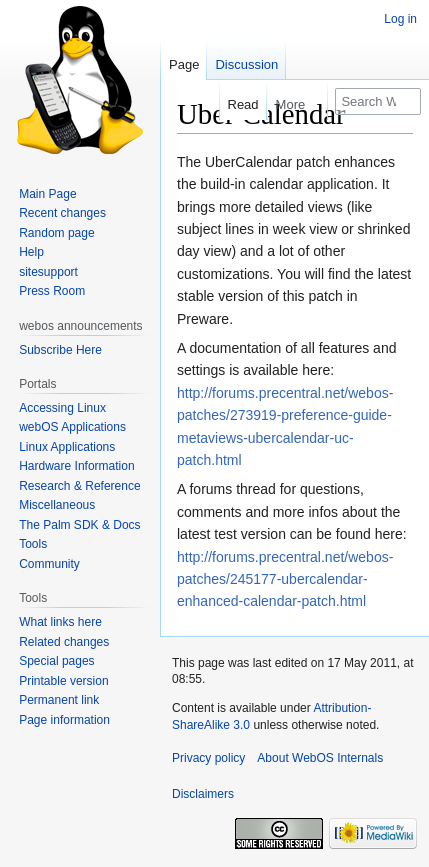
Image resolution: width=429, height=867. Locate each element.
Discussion (246, 64)
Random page (56, 233)
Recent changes (62, 213)
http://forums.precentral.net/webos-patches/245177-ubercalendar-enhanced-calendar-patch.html (285, 579)
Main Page (47, 194)
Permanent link (59, 700)
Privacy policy (208, 758)
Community (49, 564)
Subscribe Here (60, 350)
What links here (60, 622)
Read (234, 104)
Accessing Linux (62, 408)
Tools (33, 544)
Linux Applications (67, 447)
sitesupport (48, 272)
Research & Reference (79, 486)
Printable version (63, 681)
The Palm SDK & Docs (79, 525)
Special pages (56, 661)
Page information (64, 720)
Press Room (52, 291)
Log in (400, 19)
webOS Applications (72, 427)
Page (184, 64)
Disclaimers (203, 794)
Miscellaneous (57, 505)
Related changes (64, 642)
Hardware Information (76, 466)
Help (31, 252)
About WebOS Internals (320, 758)
